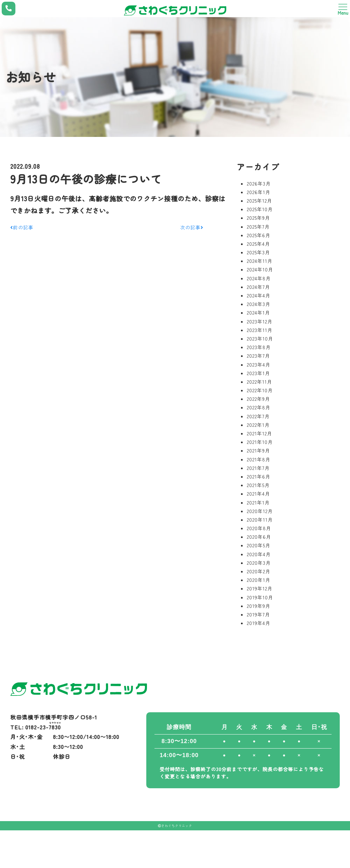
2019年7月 (258, 614)
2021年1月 (258, 502)
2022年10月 (260, 390)
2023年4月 (259, 365)
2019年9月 (259, 606)
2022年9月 (258, 399)
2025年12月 (259, 201)
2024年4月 (259, 295)
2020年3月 (259, 563)
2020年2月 (259, 571)
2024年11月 (260, 261)
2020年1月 (259, 580)
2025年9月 (258, 218)
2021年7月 (258, 468)
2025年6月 (259, 235)
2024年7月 (258, 287)
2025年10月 (260, 209)
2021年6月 (259, 476)
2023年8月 (259, 347)
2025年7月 (258, 227)
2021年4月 (258, 494)
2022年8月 (259, 407)
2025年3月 (258, 252)
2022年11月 (259, 382)
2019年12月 (260, 588)
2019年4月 (259, 623)
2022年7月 (258, 416)
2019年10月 (260, 597)
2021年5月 (258, 485)
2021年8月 (259, 459)
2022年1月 (258, 425)
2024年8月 (259, 278)
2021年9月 (258, 450)
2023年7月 (258, 356)
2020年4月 (259, 554)
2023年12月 (260, 321)
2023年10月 (260, 339)
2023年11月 (260, 330)
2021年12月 (259, 433)
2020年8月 (259, 528)
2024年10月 (260, 269)
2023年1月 (258, 373)
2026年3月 (259, 183)
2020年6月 (259, 537)
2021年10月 (260, 442)
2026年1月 (259, 192)
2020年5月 (259, 545)
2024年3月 (259, 304)
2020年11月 (260, 520)
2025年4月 (258, 244)
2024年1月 (258, 312)
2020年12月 (260, 511)
